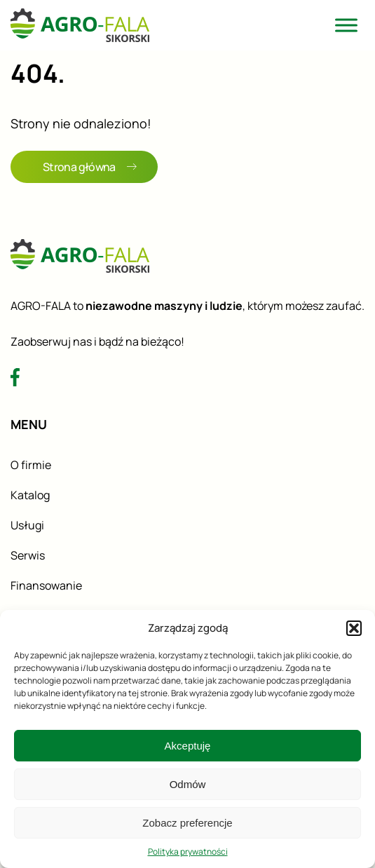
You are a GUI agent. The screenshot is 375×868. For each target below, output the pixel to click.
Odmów (188, 784)
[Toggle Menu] (346, 25)
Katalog (30, 495)
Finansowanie (46, 585)
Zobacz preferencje (187, 823)
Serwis (28, 555)
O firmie (31, 465)
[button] (354, 628)
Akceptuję (188, 746)
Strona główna (90, 167)
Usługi (27, 525)
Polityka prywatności (188, 852)
